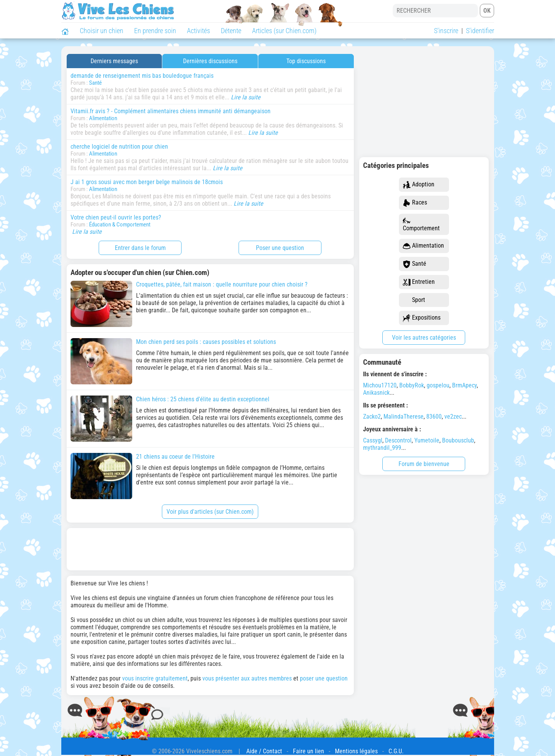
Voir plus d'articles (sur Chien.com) (210, 512)
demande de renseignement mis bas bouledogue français (142, 76)
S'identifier (480, 31)
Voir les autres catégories (424, 338)
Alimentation (103, 118)
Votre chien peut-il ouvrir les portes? (116, 217)
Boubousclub (458, 440)
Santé (95, 83)
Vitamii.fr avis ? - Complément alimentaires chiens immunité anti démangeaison (171, 111)
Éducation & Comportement (120, 225)
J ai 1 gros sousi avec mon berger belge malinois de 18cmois (147, 182)
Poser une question (280, 248)
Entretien (419, 282)
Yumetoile (427, 440)
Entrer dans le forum (140, 248)
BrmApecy (464, 385)
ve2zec (453, 417)
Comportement (421, 224)
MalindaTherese (404, 417)
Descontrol (398, 440)
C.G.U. (396, 751)
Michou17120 (380, 385)
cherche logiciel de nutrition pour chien (119, 147)
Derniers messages (114, 61)
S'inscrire (446, 31)
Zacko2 (372, 417)
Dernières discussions (210, 61)
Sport (414, 300)
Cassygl (373, 440)
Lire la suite (246, 97)
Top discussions (306, 61)
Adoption (419, 185)
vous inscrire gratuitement (155, 678)
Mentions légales (356, 751)
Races (415, 203)
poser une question (324, 678)
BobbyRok (412, 385)
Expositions (422, 318)
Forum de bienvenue (424, 464)
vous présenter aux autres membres (247, 678)
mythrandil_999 (382, 448)
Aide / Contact (264, 751)
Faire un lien (309, 751)
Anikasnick (376, 393)
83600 (434, 417)
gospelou (438, 385)
